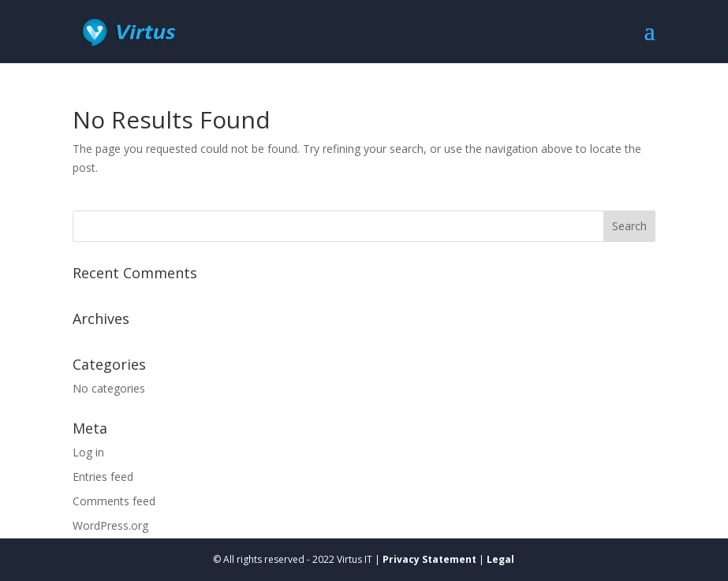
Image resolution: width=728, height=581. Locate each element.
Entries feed (103, 477)
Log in (88, 452)
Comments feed (114, 501)
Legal (500, 559)
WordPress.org (110, 525)
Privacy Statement (429, 559)
